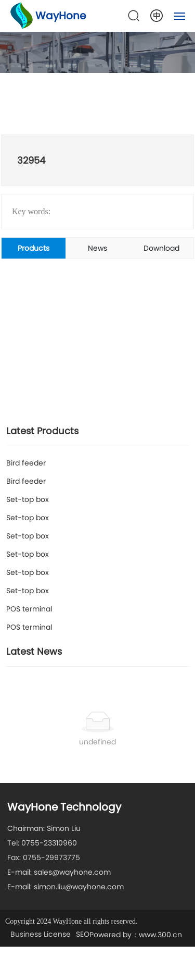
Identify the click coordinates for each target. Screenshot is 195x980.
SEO (83, 934)
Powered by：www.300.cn (136, 935)
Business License (41, 934)
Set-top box (28, 499)
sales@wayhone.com (72, 872)
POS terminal (29, 609)
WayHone (61, 16)
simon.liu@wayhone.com (79, 887)
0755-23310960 (49, 843)
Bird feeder (26, 463)
